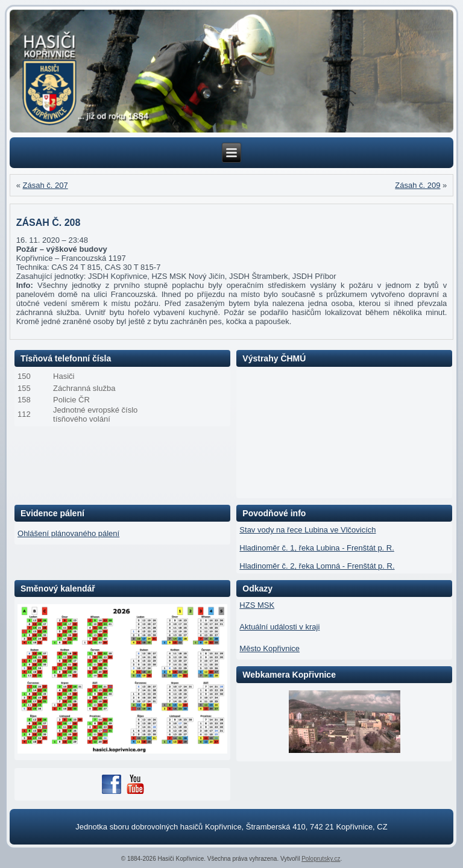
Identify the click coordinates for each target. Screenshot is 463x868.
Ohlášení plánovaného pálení (68, 533)
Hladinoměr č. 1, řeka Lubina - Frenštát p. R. (317, 548)
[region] (232, 71)
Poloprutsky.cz (321, 859)
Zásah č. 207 (46, 185)
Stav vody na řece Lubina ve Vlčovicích (307, 530)
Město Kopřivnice (269, 648)
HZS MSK (257, 605)
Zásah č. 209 (417, 185)
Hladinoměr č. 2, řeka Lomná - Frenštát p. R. (317, 566)
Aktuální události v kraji (279, 627)
